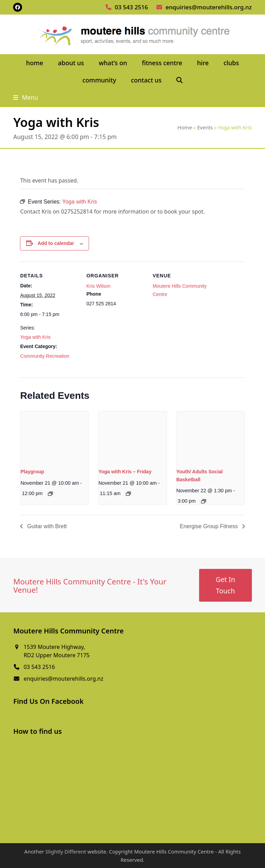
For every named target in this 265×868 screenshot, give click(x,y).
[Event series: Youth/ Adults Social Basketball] (204, 501)
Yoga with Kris (35, 337)
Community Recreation (45, 356)
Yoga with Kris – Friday (125, 472)
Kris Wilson (98, 286)
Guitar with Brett (46, 526)
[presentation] (55, 437)
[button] (180, 80)
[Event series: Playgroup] (50, 494)
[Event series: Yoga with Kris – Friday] (128, 494)
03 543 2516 (131, 7)
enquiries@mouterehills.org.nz (209, 7)
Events (205, 127)
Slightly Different (66, 851)
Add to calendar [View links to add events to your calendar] (56, 243)
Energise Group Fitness (210, 526)
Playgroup (32, 472)
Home (185, 127)
